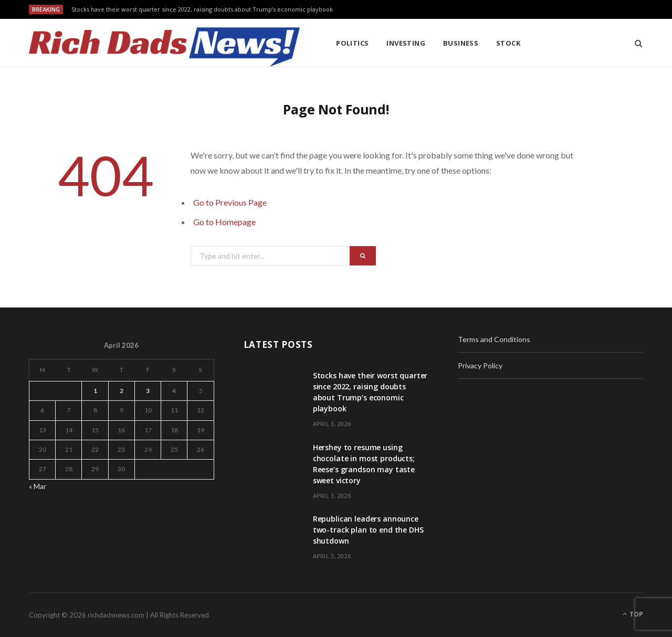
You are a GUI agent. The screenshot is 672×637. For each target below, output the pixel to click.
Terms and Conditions (494, 339)
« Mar (38, 486)
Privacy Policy (480, 365)
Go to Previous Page (230, 202)
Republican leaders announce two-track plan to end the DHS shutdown (368, 530)
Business (461, 43)
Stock (508, 43)
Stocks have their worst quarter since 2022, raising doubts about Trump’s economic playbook (202, 9)
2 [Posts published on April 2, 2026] (122, 391)
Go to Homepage (224, 222)
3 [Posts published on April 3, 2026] (148, 391)
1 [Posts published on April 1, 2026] (95, 391)
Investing (406, 43)
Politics (353, 43)
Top (633, 614)
